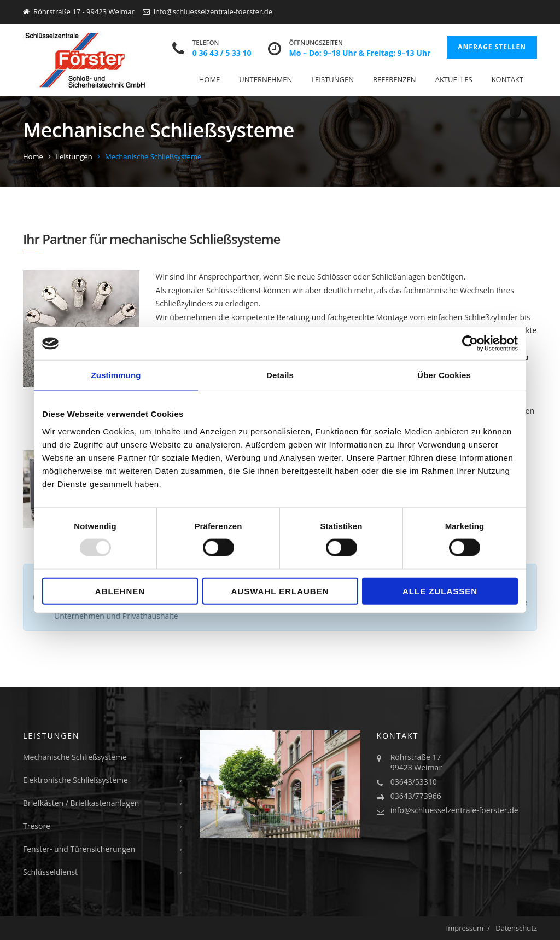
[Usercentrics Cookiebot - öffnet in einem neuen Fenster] (470, 344)
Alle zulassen (440, 591)
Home (210, 79)
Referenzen (395, 79)
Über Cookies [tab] (444, 375)
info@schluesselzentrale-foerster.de (454, 810)
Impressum (465, 928)
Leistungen (332, 79)
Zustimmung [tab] (116, 375)
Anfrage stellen (492, 47)
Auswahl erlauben (280, 591)
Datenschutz (516, 928)
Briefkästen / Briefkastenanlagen (81, 803)
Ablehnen (120, 591)
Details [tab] (280, 375)
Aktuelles (454, 79)
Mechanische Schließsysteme (75, 757)
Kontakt (507, 79)
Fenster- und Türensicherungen (79, 849)
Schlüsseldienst (50, 872)
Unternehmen (266, 79)
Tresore (37, 826)
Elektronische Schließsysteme (75, 780)
